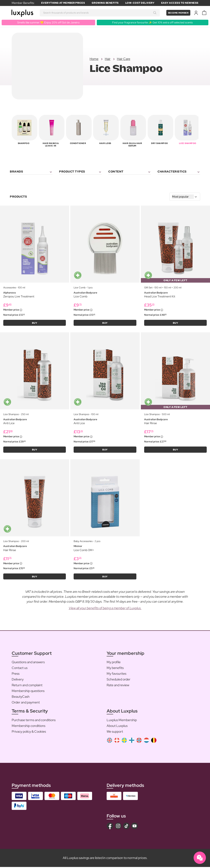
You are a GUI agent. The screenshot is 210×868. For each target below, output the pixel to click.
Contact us (20, 669)
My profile (114, 663)
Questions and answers (28, 663)
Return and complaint (27, 686)
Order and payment (26, 703)
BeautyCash (21, 698)
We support (115, 733)
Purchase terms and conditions (34, 721)
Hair (108, 59)
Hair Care (124, 59)
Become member (177, 13)
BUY (35, 323)
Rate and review (118, 686)
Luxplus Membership (122, 721)
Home (94, 59)
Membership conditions (29, 727)
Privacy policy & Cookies (29, 733)
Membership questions (28, 692)
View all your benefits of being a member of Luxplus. (105, 609)
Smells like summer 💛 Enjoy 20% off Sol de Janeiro (48, 22)
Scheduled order (119, 680)
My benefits (115, 669)
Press (16, 675)
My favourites (116, 675)
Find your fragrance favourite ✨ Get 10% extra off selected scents (152, 22)
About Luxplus (117, 727)
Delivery (18, 680)
